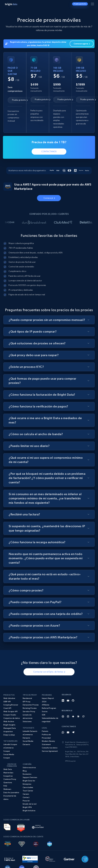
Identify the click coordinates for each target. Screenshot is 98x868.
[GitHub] (73, 701)
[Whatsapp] (63, 732)
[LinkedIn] (63, 701)
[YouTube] (68, 701)
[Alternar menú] (93, 4)
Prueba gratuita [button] (80, 4)
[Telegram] (73, 732)
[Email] (68, 732)
